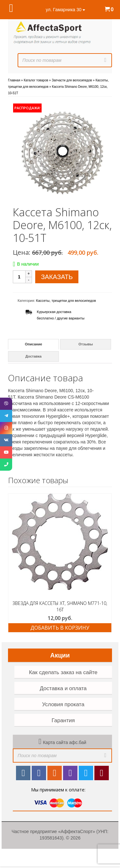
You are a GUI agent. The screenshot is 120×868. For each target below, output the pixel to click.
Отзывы (86, 344)
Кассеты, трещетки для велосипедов (66, 301)
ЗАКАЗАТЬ (57, 277)
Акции (60, 655)
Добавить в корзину (60, 628)
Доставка (33, 356)
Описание (34, 344)
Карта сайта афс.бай (64, 742)
